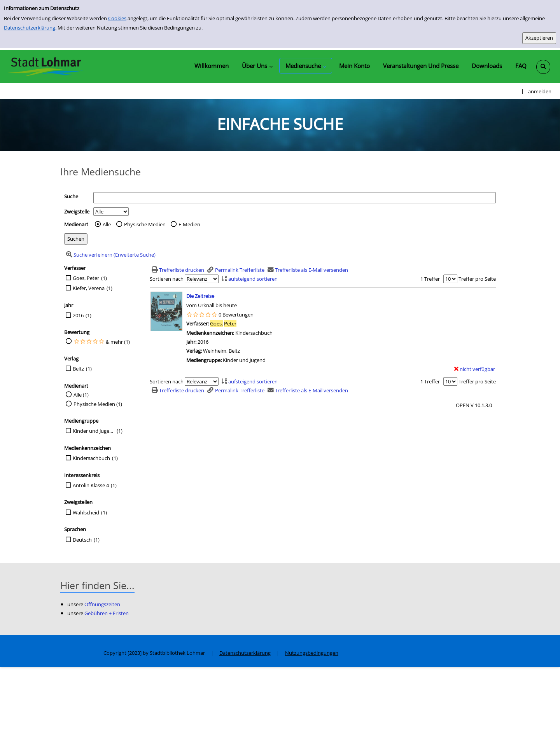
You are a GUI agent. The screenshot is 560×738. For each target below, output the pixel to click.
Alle (107, 224)
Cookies (117, 18)
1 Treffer (430, 279)
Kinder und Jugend (94, 431)
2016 (78, 315)
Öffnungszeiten (102, 604)
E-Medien (189, 224)
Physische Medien (145, 224)
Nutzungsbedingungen (312, 653)
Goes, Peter (86, 278)
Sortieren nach (167, 279)
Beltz (78, 369)
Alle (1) (81, 395)
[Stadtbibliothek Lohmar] (46, 66)
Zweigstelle (77, 212)
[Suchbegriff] (295, 198)
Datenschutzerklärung (30, 28)
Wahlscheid (86, 512)
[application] (257, 66)
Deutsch (82, 540)
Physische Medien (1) (98, 404)
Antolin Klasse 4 (91, 485)
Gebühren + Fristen (107, 613)
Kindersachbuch (91, 458)
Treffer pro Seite (477, 279)
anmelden (540, 91)
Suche (71, 196)
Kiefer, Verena (89, 288)
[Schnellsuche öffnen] (543, 67)
